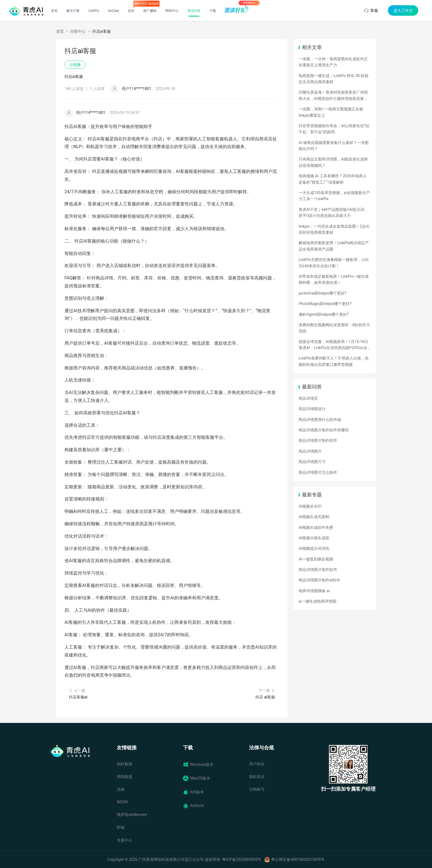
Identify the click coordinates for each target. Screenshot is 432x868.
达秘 (121, 789)
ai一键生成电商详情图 (318, 601)
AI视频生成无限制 (314, 517)
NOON (122, 802)
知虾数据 (125, 764)
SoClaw (113, 11)
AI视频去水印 (310, 506)
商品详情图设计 (312, 409)
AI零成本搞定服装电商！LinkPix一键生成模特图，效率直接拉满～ (334, 279)
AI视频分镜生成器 (314, 538)
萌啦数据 (125, 777)
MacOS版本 (197, 778)
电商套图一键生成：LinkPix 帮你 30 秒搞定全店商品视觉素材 (334, 79)
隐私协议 (257, 777)
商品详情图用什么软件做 (320, 420)
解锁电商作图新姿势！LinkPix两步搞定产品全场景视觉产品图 (334, 246)
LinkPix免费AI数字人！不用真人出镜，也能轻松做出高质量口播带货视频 (334, 361)
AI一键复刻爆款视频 (316, 559)
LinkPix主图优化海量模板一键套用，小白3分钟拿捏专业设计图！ (334, 263)
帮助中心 (172, 11)
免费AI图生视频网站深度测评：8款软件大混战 (334, 328)
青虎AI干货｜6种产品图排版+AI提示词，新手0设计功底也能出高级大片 (333, 213)
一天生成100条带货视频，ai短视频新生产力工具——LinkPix (334, 196)
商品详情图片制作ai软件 (319, 580)
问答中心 (78, 31)
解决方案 (73, 11)
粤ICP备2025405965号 (242, 859)
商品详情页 (308, 398)
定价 (131, 11)
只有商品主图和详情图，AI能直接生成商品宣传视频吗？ (333, 162)
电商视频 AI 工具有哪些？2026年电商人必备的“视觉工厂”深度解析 (333, 179)
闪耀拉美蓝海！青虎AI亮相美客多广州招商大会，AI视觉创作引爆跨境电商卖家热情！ (333, 96)
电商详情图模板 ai (314, 591)
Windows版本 (198, 764)
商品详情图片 (310, 451)
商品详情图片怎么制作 (318, 472)
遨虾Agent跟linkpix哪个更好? (324, 314)
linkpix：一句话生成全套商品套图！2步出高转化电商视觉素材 (334, 229)
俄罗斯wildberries (132, 815)
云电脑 (75, 65)
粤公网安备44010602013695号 (298, 859)
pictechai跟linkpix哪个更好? (322, 293)
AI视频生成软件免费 (316, 527)
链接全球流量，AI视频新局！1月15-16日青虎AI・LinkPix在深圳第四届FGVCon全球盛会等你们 (333, 345)
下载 (213, 11)
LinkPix (94, 11)
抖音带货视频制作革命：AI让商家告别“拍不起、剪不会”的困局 (334, 129)
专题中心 (125, 840)
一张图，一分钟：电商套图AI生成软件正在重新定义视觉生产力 (333, 62)
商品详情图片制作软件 (318, 440)
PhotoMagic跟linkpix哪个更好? (325, 304)
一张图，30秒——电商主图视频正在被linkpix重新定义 (331, 112)
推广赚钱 (150, 11)
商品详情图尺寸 (312, 462)
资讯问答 (194, 11)
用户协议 (257, 764)
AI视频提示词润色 (314, 548)
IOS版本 (193, 792)
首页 (54, 11)
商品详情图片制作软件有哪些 (324, 430)
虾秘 (121, 827)
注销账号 (257, 789)
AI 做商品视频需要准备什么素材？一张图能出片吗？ (334, 146)
